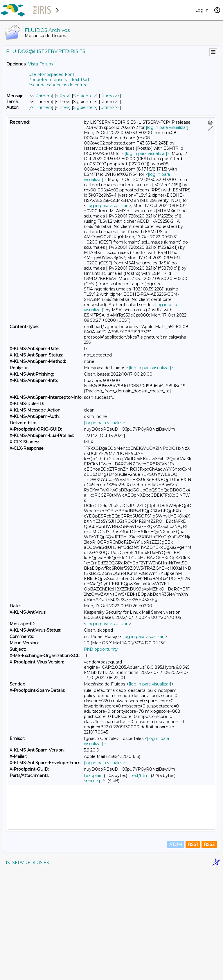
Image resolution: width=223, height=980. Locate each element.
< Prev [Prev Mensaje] (63, 96)
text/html (140, 776)
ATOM (176, 955)
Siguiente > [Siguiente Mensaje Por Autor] (85, 107)
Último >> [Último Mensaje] (110, 96)
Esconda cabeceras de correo (58, 85)
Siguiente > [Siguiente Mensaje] (85, 96)
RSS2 (209, 955)
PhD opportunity (101, 649)
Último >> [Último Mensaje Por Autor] (110, 107)
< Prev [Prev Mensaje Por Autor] (63, 107)
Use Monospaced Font (51, 74)
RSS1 (193, 955)
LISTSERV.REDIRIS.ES (26, 973)
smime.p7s (95, 781)
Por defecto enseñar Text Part (59, 80)
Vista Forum (41, 64)
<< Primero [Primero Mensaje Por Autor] (41, 107)
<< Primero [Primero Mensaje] (41, 96)
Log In (202, 10)
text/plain (93, 776)
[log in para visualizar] (167, 127)
